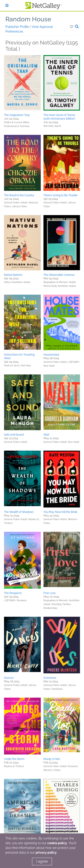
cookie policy (57, 843)
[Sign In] (7, 6)
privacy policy (46, 852)
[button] (72, 27)
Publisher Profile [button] (18, 27)
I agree (42, 861)
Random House (28, 19)
